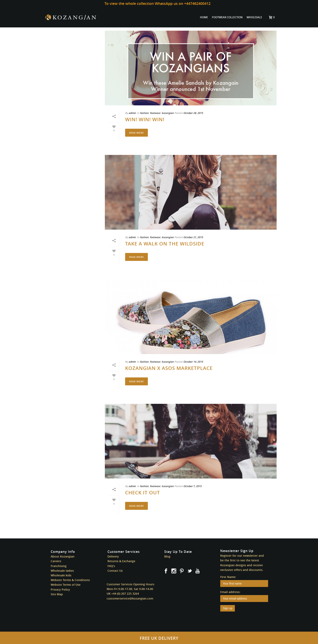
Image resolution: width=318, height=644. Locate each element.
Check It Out (143, 493)
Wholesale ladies (62, 571)
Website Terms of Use (66, 585)
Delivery (113, 556)
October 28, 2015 (193, 113)
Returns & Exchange (121, 561)
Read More (136, 133)
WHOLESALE (254, 17)
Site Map (57, 594)
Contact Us (115, 571)
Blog (167, 556)
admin (132, 113)
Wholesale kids (61, 575)
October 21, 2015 (193, 237)
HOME (204, 17)
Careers (56, 561)
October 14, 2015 (193, 362)
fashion (144, 113)
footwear (155, 113)
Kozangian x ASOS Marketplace (169, 368)
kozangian (168, 113)
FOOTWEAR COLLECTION (227, 17)
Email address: (230, 592)
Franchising (59, 566)
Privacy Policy (60, 589)
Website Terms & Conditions (70, 580)
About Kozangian (63, 556)
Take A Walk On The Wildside (165, 244)
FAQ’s (111, 566)
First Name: (228, 577)
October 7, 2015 (192, 486)
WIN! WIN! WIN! (145, 119)
